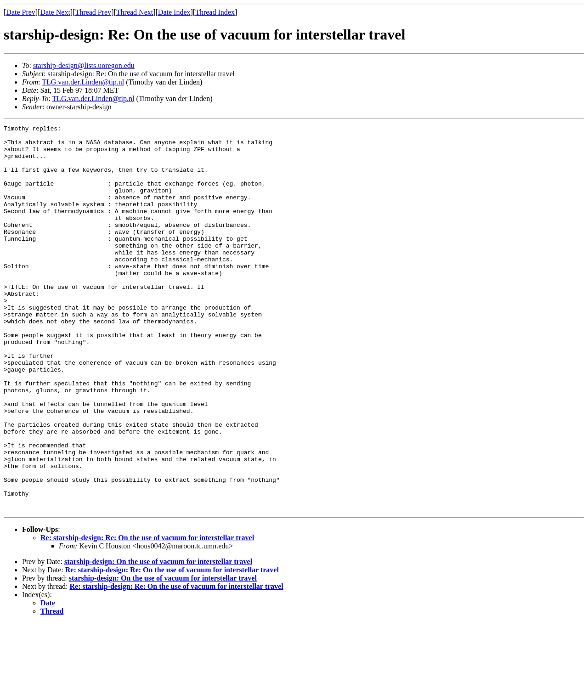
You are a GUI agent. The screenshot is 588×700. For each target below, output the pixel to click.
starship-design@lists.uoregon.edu (84, 65)
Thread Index (215, 12)
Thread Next (135, 12)
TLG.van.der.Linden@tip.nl (83, 82)
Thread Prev (93, 12)
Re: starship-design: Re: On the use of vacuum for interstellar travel (147, 615)
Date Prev (21, 12)
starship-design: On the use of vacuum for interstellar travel (158, 639)
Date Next (55, 12)
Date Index (174, 12)
